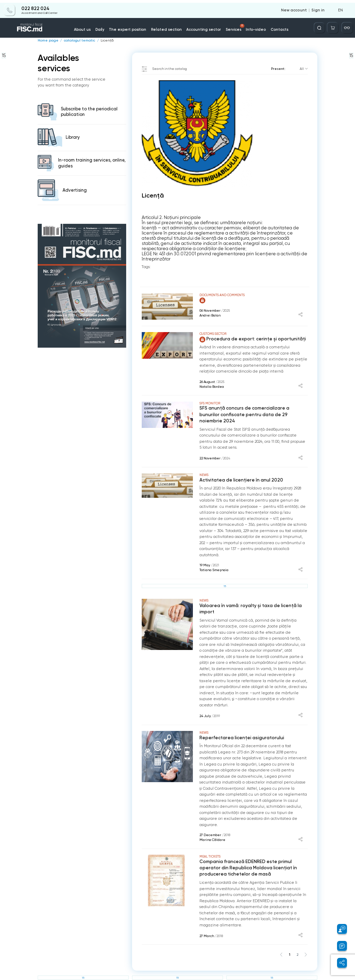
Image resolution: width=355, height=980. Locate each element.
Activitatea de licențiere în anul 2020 (239, 473)
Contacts (274, 27)
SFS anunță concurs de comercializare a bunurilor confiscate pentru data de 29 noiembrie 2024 (251, 411)
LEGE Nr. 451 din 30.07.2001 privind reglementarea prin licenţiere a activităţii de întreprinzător (225, 256)
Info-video (252, 27)
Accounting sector (203, 27)
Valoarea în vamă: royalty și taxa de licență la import (247, 601)
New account (296, 8)
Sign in (319, 8)
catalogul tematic (76, 40)
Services (232, 25)
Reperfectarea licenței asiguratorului (239, 729)
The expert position (133, 27)
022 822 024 (35, 6)
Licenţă (102, 40)
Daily (107, 27)
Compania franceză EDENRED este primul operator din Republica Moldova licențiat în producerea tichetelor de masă (253, 859)
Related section (168, 27)
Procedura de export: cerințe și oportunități (249, 339)
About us (91, 27)
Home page (47, 40)
